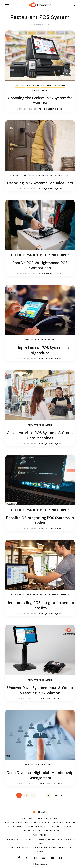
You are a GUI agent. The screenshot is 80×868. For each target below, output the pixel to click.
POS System (33, 86)
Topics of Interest (40, 90)
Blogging (20, 86)
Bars (27, 340)
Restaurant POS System (53, 86)
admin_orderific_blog (51, 109)
